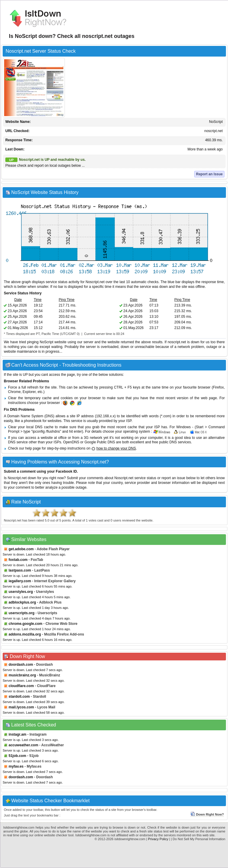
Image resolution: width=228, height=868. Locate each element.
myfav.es (16, 766)
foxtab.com (18, 560)
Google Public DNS (100, 442)
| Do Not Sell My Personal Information (198, 839)
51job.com (17, 756)
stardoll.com (19, 697)
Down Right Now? (207, 814)
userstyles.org (21, 592)
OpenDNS (71, 442)
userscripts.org (21, 613)
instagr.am (17, 734)
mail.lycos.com (21, 707)
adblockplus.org (22, 602)
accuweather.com (23, 745)
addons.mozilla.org (25, 634)
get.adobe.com (21, 549)
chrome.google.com (25, 624)
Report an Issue (209, 174)
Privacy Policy (158, 839)
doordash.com (21, 665)
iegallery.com (20, 581)
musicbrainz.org (22, 675)
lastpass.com (20, 570)
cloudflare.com (21, 686)
